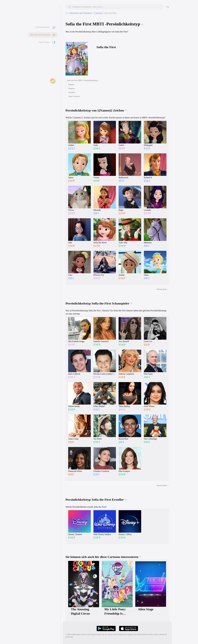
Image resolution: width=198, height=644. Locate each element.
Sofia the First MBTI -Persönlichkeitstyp (82, 80)
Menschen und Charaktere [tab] (81, 13)
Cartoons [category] (98, 13)
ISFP (147, 345)
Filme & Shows (44, 42)
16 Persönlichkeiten (43, 27)
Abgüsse (72, 89)
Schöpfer (72, 92)
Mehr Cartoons (74, 96)
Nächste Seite (162, 289)
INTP (122, 148)
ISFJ (96, 213)
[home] (67, 13)
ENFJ (97, 148)
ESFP (71, 181)
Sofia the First (110, 13)
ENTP (72, 213)
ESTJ (71, 148)
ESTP (122, 213)
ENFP (122, 246)
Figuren (71, 85)
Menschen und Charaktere (40, 35)
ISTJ (121, 181)
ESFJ (147, 181)
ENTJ (97, 278)
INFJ (147, 377)
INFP (97, 181)
